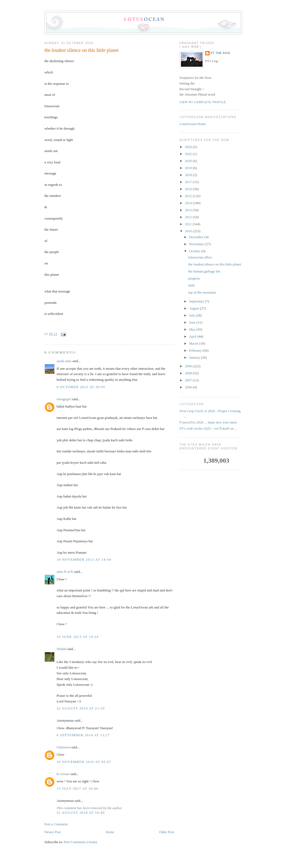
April (193, 336)
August (195, 308)
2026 (189, 147)
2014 (189, 203)
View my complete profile (203, 102)
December (197, 237)
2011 (189, 224)
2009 (189, 366)
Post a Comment (56, 824)
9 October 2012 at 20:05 (81, 387)
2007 (189, 380)
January (195, 357)
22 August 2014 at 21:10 (81, 708)
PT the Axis (221, 53)
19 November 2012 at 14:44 (84, 559)
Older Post (166, 832)
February (196, 350)
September (197, 301)
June (193, 322)
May (193, 329)
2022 (189, 154)
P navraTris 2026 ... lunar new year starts (208, 422)
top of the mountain (202, 292)
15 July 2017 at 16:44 (78, 788)
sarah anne (64, 361)
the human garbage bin (204, 271)
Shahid (62, 649)
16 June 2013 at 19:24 (78, 637)
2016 (189, 189)
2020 (189, 161)
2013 (189, 210)
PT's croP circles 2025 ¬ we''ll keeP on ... (208, 428)
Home (110, 832)
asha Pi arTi (65, 572)
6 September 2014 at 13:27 (83, 735)
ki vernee (63, 774)
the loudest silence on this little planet (82, 50)
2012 (189, 217)
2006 (189, 387)
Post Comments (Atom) (80, 842)
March (194, 343)
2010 (189, 231)
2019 (189, 168)
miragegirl (64, 399)
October (195, 251)
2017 (189, 182)
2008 (189, 373)
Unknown (64, 747)
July (192, 315)
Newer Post (53, 832)
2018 (189, 175)
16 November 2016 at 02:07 (84, 762)
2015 (189, 196)
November (197, 244)
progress (194, 278)
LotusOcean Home (193, 124)
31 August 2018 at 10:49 (81, 813)
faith (191, 285)
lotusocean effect (200, 257)
